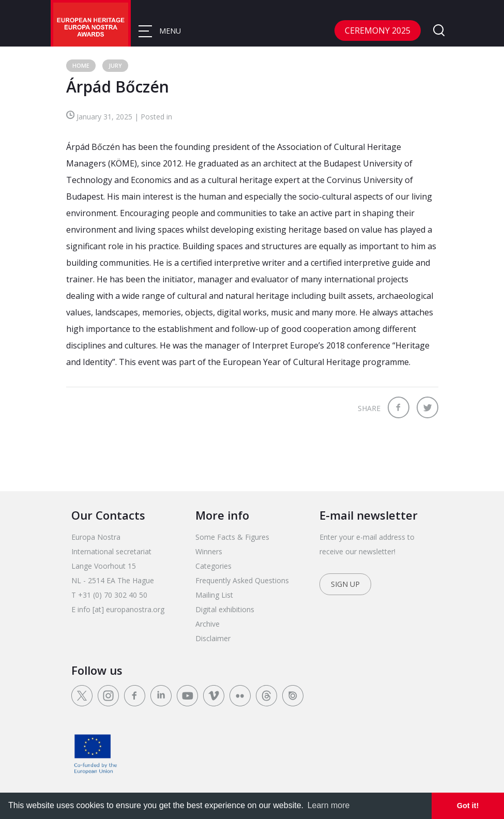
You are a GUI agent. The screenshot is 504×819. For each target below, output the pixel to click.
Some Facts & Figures (232, 537)
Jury (115, 65)
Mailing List (214, 595)
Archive (208, 624)
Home (81, 65)
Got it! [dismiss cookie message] (468, 806)
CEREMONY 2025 (378, 31)
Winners (209, 551)
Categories (213, 566)
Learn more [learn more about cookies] (329, 805)
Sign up (345, 584)
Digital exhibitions (225, 609)
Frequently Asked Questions (242, 580)
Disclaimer (213, 638)
